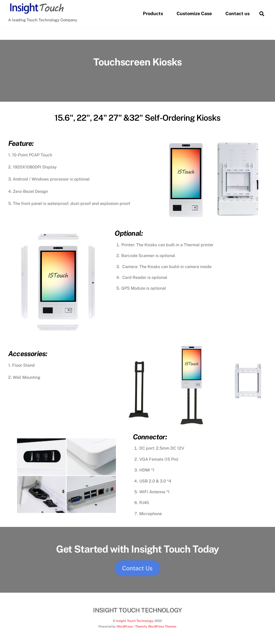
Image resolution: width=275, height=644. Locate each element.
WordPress (125, 626)
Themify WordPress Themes (156, 626)
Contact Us (137, 568)
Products (153, 13)
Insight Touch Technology (135, 621)
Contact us (237, 13)
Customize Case (194, 13)
